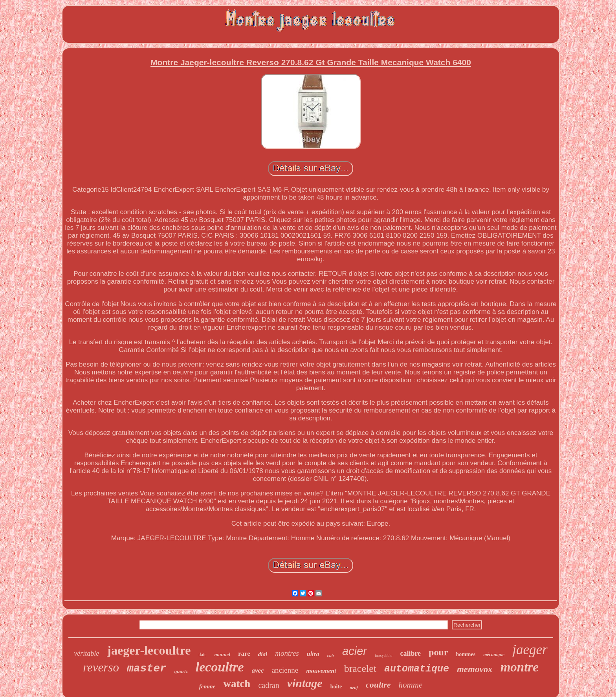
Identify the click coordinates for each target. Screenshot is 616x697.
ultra (313, 654)
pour (438, 652)
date (203, 655)
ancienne (285, 670)
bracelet (360, 669)
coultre (378, 685)
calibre (410, 653)
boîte (336, 687)
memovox (475, 669)
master (147, 669)
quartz (181, 671)
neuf (354, 688)
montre (520, 667)
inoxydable (383, 656)
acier (355, 651)
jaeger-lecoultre (149, 650)
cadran (269, 685)
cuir (331, 655)
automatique (417, 669)
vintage (305, 683)
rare (244, 654)
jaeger (530, 650)
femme (207, 686)
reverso (101, 667)
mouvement (321, 671)
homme (411, 685)
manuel (222, 654)
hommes (466, 654)
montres (287, 653)
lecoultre (220, 667)
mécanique (494, 655)
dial (263, 654)
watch (237, 684)
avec (258, 670)
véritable (86, 653)
